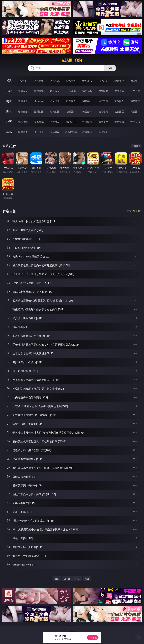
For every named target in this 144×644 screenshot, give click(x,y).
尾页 (87, 579)
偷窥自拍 (23, 112)
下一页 (77, 579)
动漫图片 (71, 112)
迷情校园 (87, 122)
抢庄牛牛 (135, 81)
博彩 (9, 81)
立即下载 (93, 637)
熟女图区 (119, 112)
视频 (9, 91)
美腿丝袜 (87, 112)
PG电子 (23, 81)
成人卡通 (55, 101)
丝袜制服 (103, 91)
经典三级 (103, 101)
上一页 (67, 579)
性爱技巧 (135, 122)
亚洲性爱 (23, 101)
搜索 (110, 68)
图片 (9, 111)
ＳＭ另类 (135, 91)
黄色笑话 (119, 122)
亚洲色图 (39, 112)
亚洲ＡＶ (23, 91)
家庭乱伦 (39, 122)
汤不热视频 (71, 132)
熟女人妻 (87, 91)
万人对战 (55, 81)
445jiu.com (72, 61)
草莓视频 (55, 132)
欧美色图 (55, 112)
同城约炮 (23, 132)
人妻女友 (55, 122)
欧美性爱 (71, 101)
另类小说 (103, 122)
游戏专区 (71, 81)
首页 (57, 579)
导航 (9, 132)
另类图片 (135, 112)
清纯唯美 (103, 112)
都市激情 (23, 122)
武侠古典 (71, 122)
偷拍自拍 (39, 101)
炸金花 (103, 81)
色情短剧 (103, 132)
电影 (9, 101)
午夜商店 (39, 132)
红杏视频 (87, 132)
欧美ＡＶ (55, 91)
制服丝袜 (87, 101)
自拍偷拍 (39, 91)
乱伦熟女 (119, 101)
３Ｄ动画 (71, 91)
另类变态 (135, 101)
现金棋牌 (119, 81)
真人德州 (39, 81)
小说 (9, 122)
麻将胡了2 (87, 81)
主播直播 (119, 91)
